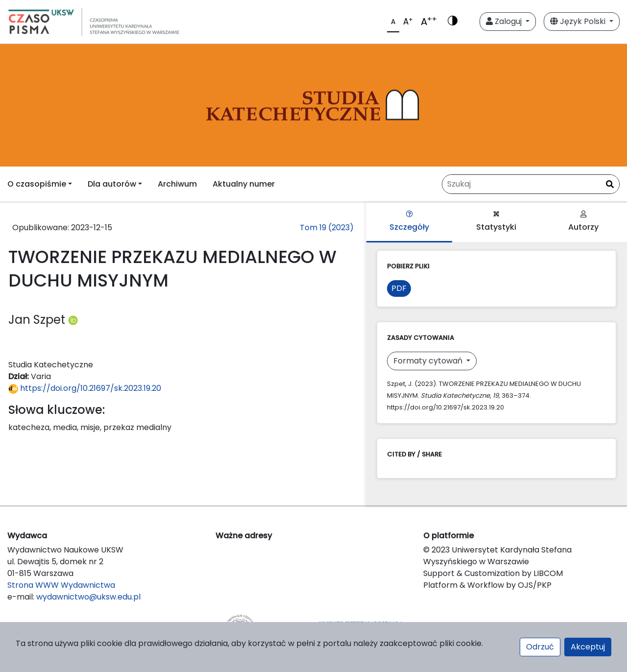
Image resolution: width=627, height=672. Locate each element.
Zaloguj (505, 21)
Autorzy (583, 222)
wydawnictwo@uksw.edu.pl (88, 597)
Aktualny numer (244, 184)
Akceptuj (588, 647)
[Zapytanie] (531, 184)
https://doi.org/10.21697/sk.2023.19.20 (85, 388)
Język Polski (579, 21)
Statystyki (496, 222)
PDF (399, 288)
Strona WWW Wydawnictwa (61, 585)
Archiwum (177, 184)
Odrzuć (540, 647)
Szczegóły (409, 222)
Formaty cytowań (429, 361)
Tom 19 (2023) (327, 228)
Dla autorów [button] (112, 184)
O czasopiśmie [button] (37, 184)
